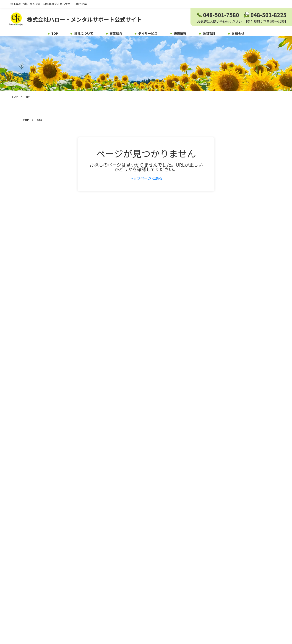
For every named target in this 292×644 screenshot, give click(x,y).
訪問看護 (209, 33)
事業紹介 (116, 33)
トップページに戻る (146, 184)
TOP (55, 33)
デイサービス (148, 33)
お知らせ (238, 33)
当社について (84, 33)
